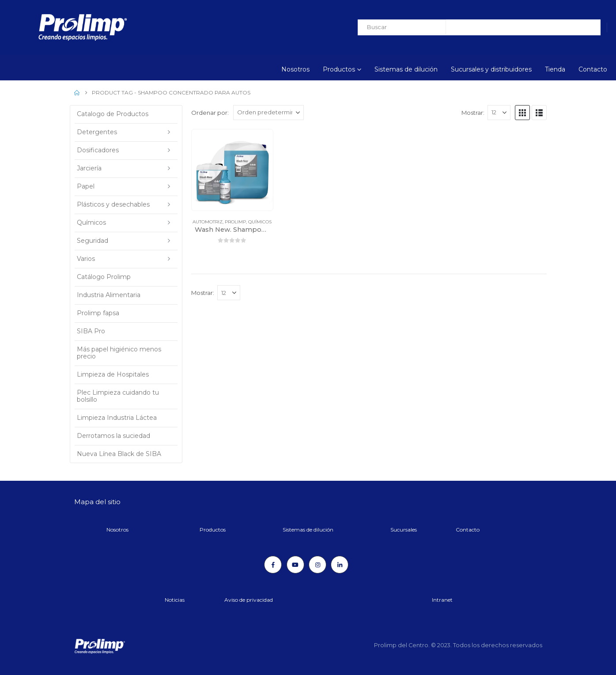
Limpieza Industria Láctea (117, 418)
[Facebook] (273, 565)
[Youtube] (295, 565)
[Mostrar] (499, 113)
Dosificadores (98, 150)
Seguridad (93, 241)
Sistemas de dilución (406, 69)
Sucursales (404, 530)
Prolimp (235, 222)
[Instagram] (317, 565)
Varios (86, 259)
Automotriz (208, 222)
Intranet (442, 600)
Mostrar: (473, 113)
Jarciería (89, 168)
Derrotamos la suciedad (113, 436)
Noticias (175, 600)
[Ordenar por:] (268, 113)
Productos (339, 69)
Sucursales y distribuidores (491, 69)
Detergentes (97, 132)
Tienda (555, 69)
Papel (86, 186)
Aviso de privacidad (249, 600)
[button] (522, 113)
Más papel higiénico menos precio (119, 353)
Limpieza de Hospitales (113, 374)
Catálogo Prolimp (104, 277)
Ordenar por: (210, 113)
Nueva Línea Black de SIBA (119, 454)
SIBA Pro (91, 331)
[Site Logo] (59, 27)
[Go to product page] (232, 170)
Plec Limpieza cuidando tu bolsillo (118, 396)
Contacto (593, 69)
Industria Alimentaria (109, 295)
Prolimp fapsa (98, 313)
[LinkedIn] (340, 565)
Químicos (260, 222)
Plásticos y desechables (113, 204)
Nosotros (295, 69)
